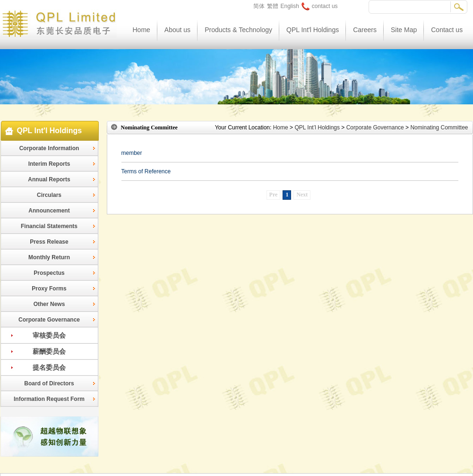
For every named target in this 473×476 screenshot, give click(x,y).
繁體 (273, 6)
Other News (49, 304)
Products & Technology (238, 30)
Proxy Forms (49, 289)
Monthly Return (49, 257)
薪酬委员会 (49, 351)
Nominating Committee (439, 127)
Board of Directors (49, 383)
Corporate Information (49, 148)
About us (177, 30)
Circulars (49, 195)
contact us (320, 6)
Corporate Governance (49, 320)
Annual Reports (49, 179)
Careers (365, 30)
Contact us (447, 30)
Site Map (404, 30)
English (290, 6)
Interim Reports (49, 164)
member (132, 153)
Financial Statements (49, 226)
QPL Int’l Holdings (317, 127)
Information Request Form (49, 399)
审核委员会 (49, 335)
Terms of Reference (146, 171)
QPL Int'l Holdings (313, 30)
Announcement (49, 211)
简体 (259, 6)
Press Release (49, 242)
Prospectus (49, 273)
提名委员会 (49, 367)
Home (142, 30)
